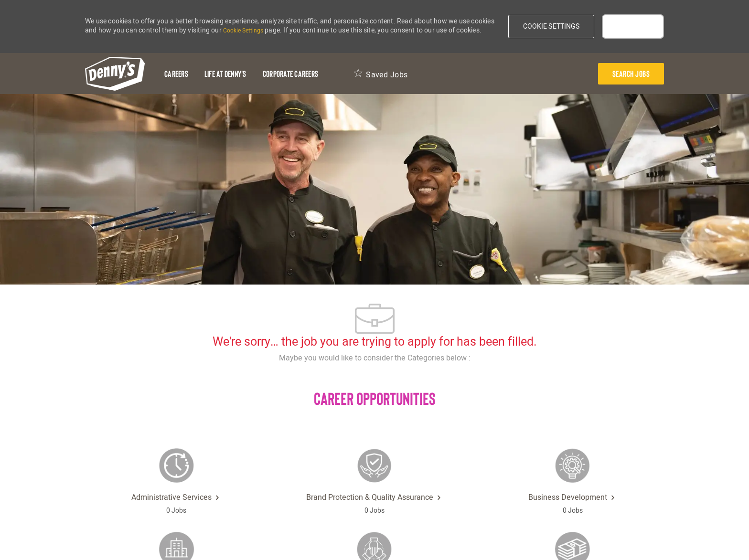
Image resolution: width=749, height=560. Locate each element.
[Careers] (176, 74)
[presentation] (631, 74)
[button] (551, 26)
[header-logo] (115, 74)
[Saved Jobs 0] (380, 74)
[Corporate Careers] (290, 74)
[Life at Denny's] (225, 74)
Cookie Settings (243, 31)
